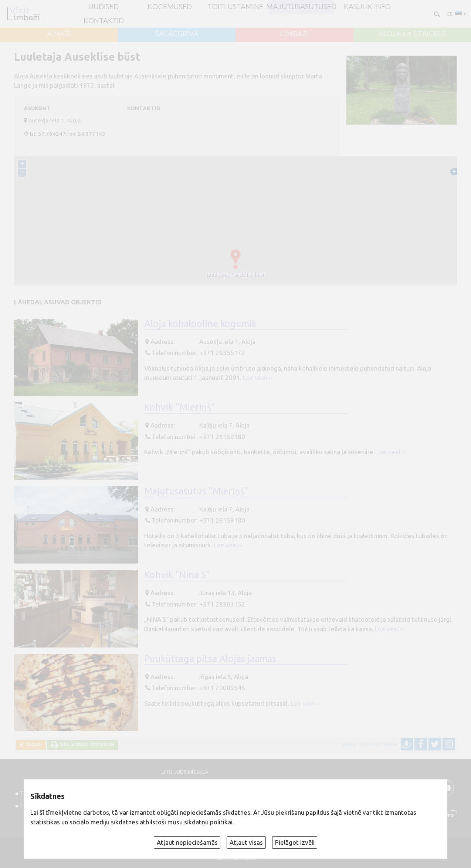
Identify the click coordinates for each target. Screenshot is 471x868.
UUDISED (104, 7)
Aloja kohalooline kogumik (200, 323)
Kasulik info (367, 7)
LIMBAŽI (294, 34)
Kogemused (170, 7)
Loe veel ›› (257, 377)
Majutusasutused (301, 7)
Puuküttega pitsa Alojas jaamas (210, 658)
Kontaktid (104, 21)
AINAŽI (59, 34)
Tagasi (32, 745)
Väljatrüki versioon (86, 745)
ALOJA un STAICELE (412, 34)
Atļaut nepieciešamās (187, 842)
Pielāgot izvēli (295, 842)
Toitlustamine (235, 7)
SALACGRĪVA (177, 34)
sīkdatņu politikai (208, 822)
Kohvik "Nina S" (177, 575)
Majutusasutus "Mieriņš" (196, 491)
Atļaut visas (246, 842)
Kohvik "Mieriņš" (180, 407)
